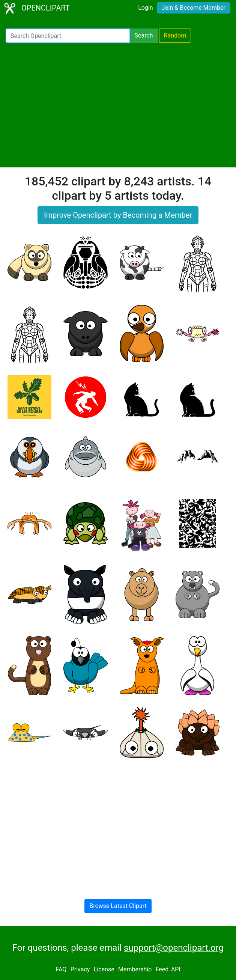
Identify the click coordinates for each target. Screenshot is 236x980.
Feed (162, 969)
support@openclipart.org (174, 948)
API (176, 969)
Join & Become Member (194, 8)
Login (145, 8)
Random (175, 35)
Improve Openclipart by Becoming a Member (118, 215)
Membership (135, 969)
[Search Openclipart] (68, 36)
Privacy (80, 969)
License (104, 969)
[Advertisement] (118, 105)
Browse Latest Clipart (118, 906)
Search (144, 35)
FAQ (61, 969)
